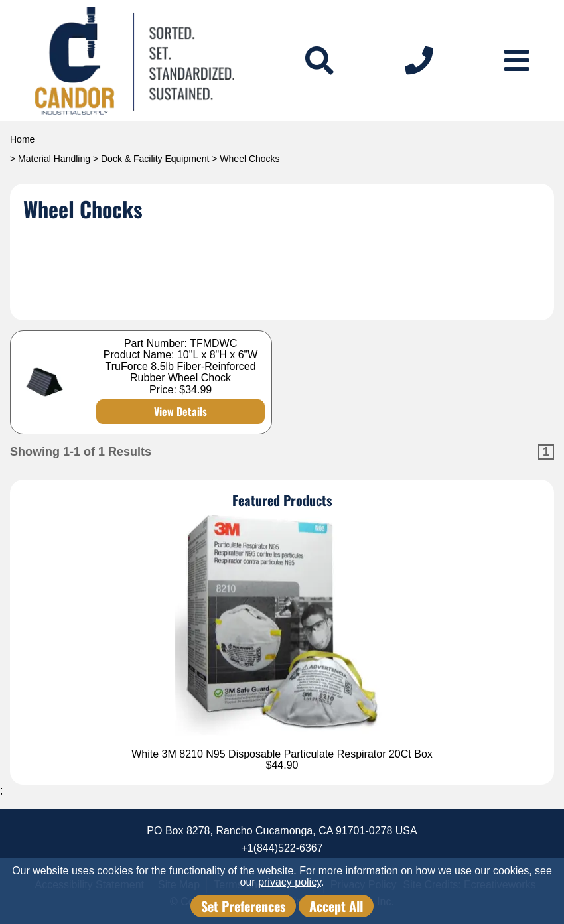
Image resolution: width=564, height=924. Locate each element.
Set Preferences (243, 906)
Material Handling (54, 159)
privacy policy (290, 882)
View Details (180, 411)
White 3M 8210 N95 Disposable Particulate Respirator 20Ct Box (282, 754)
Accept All (336, 906)
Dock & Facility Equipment (155, 159)
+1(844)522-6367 (282, 848)
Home (22, 139)
